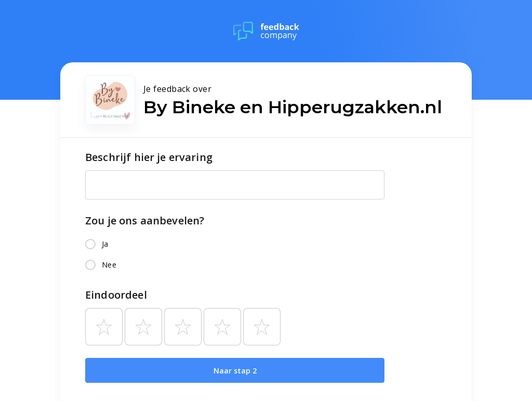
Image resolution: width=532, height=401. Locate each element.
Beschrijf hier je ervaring (149, 157)
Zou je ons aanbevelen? (145, 220)
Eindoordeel (116, 295)
